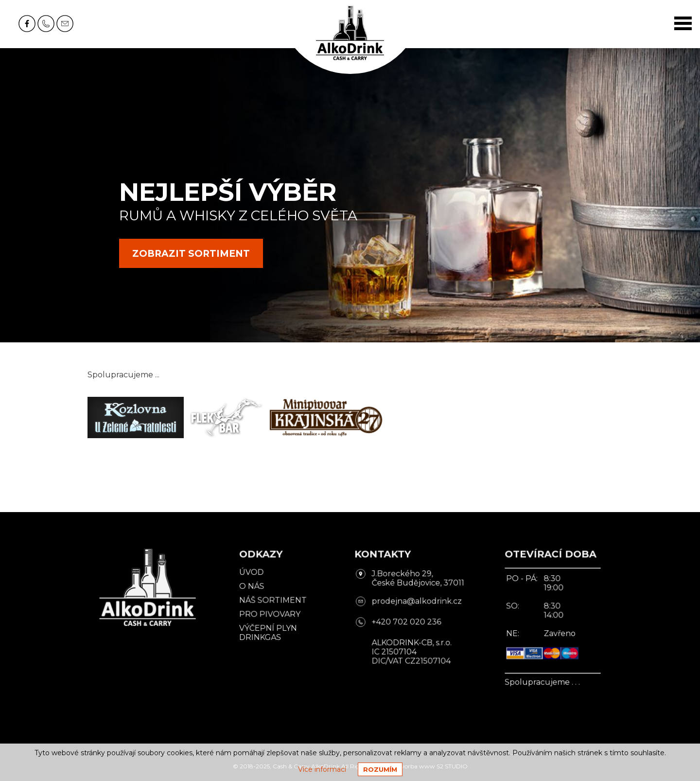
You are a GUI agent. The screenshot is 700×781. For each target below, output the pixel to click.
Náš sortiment (277, 602)
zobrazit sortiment (191, 254)
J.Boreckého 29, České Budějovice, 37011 (415, 581)
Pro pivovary (274, 615)
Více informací (322, 769)
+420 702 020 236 (404, 622)
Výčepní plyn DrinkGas (272, 633)
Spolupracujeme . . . (533, 680)
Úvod (256, 575)
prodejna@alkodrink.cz (414, 603)
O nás (256, 588)
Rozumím (380, 769)
